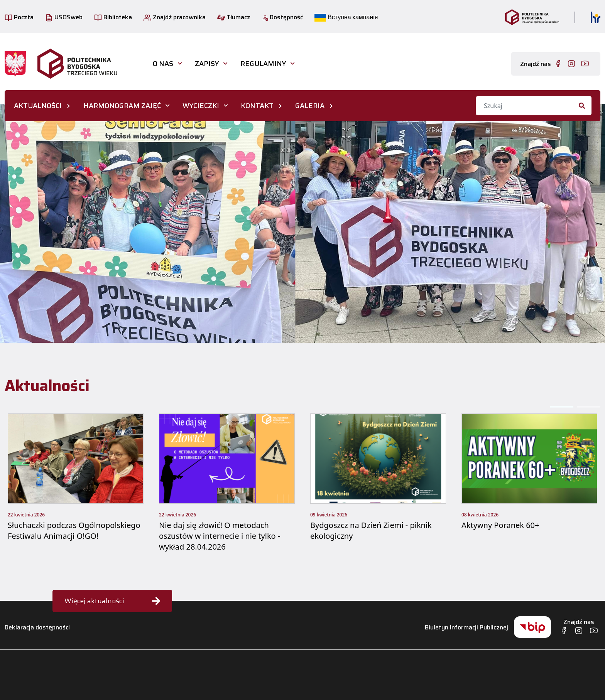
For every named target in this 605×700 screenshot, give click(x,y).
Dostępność (282, 17)
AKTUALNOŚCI (38, 106)
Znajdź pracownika (175, 17)
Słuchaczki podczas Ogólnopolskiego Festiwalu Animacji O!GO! (74, 530)
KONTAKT (257, 106)
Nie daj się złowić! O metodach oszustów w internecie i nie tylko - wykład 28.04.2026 (220, 536)
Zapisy (207, 64)
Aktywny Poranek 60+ (500, 525)
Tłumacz (234, 17)
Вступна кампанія (346, 17)
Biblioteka (113, 17)
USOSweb (64, 17)
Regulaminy (263, 64)
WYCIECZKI (201, 106)
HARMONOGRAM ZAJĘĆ (122, 106)
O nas (163, 64)
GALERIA (310, 106)
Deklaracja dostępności (37, 627)
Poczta (19, 17)
